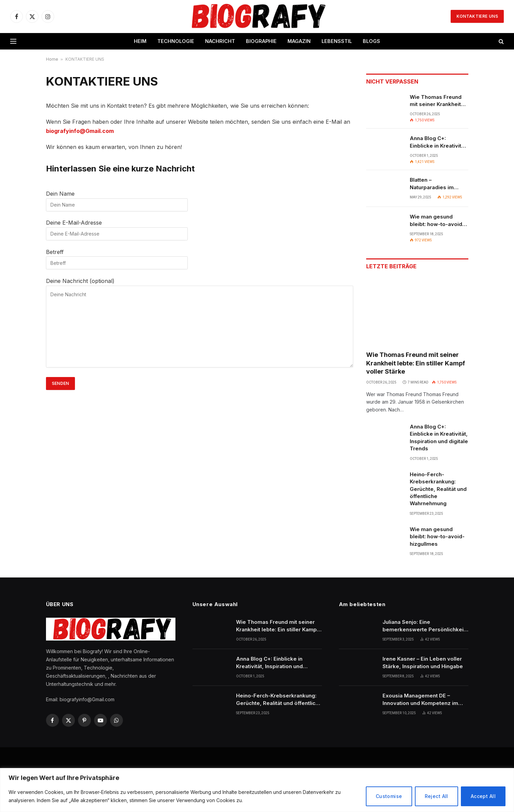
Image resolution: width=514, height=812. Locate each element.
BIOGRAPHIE (261, 41)
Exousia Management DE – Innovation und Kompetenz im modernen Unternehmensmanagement (420, 700)
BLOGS (371, 41)
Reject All (437, 796)
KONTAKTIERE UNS (477, 16)
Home (52, 59)
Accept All (483, 796)
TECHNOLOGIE (176, 41)
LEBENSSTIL (337, 41)
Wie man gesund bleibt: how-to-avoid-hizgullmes (437, 221)
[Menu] (13, 41)
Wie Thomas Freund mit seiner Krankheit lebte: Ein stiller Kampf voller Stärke (438, 101)
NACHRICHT (220, 41)
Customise (389, 796)
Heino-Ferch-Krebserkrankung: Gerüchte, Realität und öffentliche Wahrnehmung (438, 489)
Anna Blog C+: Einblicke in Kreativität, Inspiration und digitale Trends (439, 142)
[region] (257, 790)
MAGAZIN (299, 41)
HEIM (140, 41)
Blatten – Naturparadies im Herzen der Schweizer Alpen (439, 184)
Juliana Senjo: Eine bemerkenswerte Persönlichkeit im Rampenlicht (424, 626)
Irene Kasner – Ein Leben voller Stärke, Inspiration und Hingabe (423, 662)
